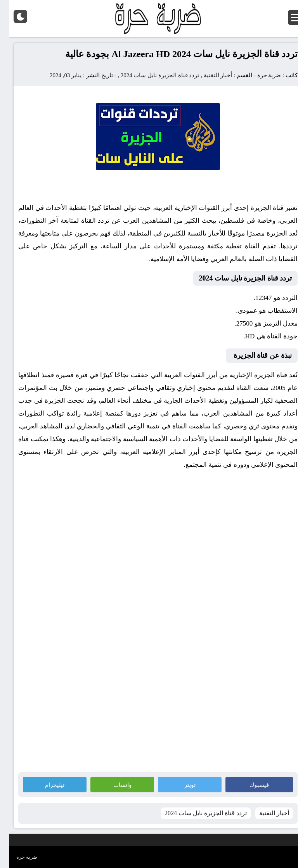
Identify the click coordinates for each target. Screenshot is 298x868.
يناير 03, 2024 (57, 75)
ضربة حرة (260, 75)
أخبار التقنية (209, 75)
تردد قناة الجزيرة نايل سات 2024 (151, 75)
